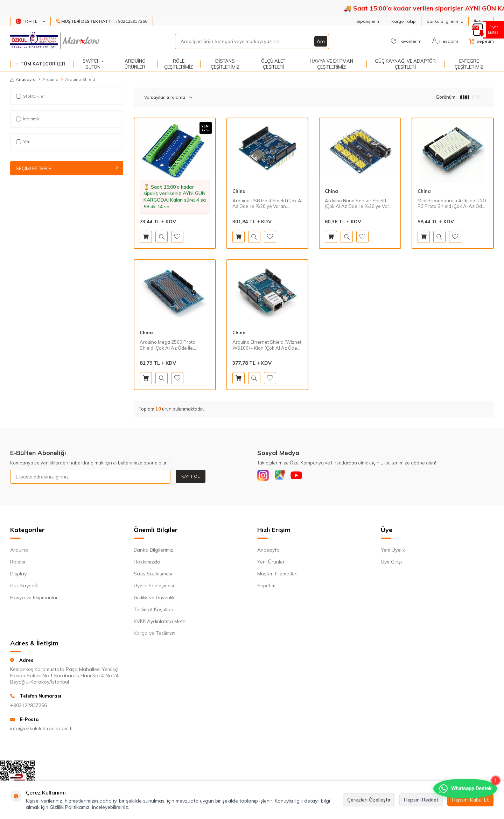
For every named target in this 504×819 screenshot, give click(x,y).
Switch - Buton (93, 64)
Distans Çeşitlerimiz (225, 64)
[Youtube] (303, 477)
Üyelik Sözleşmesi (154, 587)
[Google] (283, 477)
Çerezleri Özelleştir (369, 800)
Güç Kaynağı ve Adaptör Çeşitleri (405, 64)
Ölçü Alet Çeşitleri (273, 64)
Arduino (50, 79)
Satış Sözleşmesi (153, 575)
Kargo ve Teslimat (154, 635)
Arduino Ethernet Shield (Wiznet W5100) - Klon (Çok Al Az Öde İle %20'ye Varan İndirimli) (267, 345)
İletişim (481, 21)
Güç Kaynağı (24, 587)
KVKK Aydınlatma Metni (160, 623)
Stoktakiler (30, 96)
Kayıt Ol (191, 476)
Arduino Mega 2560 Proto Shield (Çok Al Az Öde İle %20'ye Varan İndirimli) (167, 345)
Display (18, 575)
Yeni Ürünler (271, 563)
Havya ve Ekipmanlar (34, 599)
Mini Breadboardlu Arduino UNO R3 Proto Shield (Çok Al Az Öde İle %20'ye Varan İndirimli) (452, 204)
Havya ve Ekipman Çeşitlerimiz (331, 64)
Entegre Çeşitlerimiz (469, 64)
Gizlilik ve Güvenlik (154, 599)
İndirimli (27, 119)
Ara (321, 41)
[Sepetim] (481, 41)
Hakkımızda (147, 563)
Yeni (24, 142)
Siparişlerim (368, 21)
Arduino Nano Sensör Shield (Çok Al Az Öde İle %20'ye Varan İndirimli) (360, 204)
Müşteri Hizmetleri (277, 575)
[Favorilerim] (406, 41)
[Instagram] (264, 477)
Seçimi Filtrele (67, 168)
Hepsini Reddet (421, 800)
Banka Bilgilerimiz (445, 21)
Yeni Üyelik (393, 551)
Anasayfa (23, 79)
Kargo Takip (404, 21)
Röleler (18, 563)
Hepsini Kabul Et (470, 800)
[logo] (55, 41)
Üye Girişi (391, 563)
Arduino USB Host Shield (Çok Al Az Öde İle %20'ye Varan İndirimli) (267, 204)
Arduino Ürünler (135, 64)
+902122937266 (29, 707)
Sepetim (266, 587)
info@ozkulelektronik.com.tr (42, 730)
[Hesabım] (445, 41)
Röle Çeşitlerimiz (178, 64)
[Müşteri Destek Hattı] (102, 21)
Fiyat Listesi (493, 30)
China (239, 191)
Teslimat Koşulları (153, 611)
